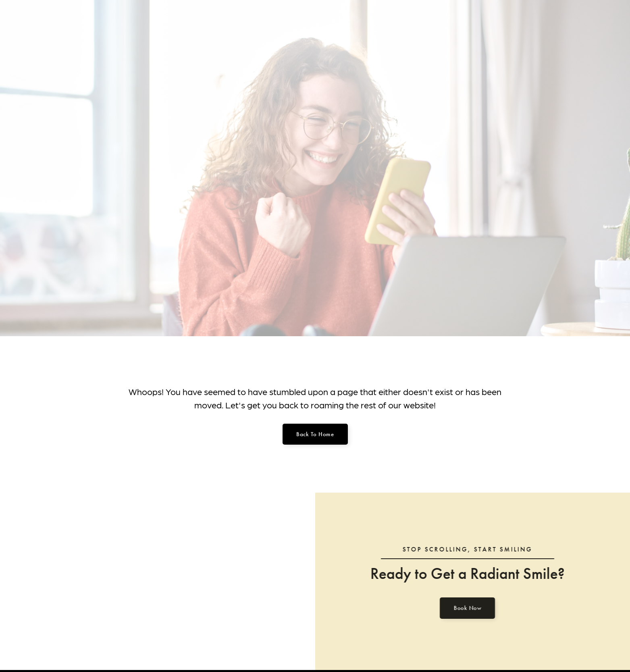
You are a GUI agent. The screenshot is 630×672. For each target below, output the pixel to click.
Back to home (315, 434)
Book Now (464, 608)
